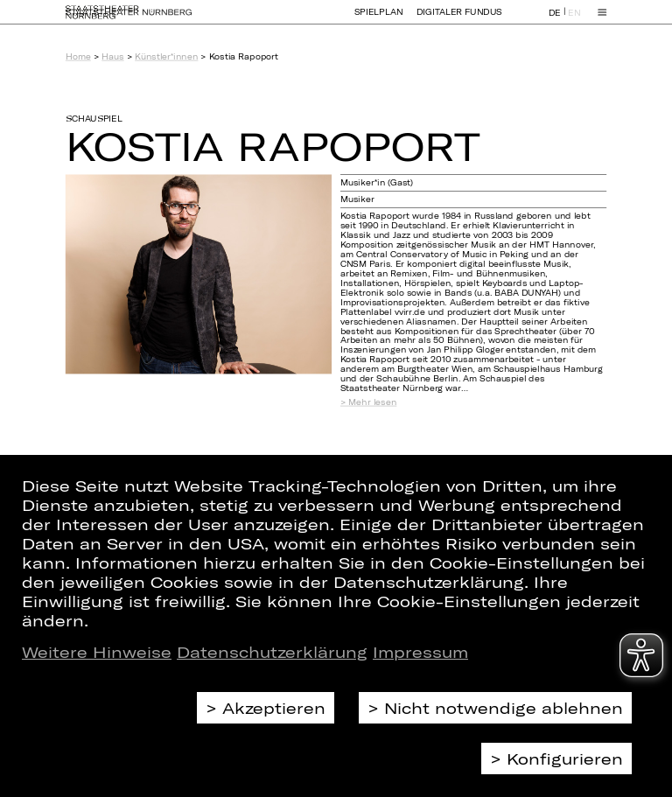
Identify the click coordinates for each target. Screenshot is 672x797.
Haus (112, 56)
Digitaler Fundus (459, 20)
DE (555, 21)
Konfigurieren (565, 759)
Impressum (420, 652)
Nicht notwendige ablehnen (504, 708)
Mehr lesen (372, 402)
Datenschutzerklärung (272, 652)
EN (574, 21)
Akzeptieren (274, 708)
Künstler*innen (166, 56)
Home (78, 56)
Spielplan (379, 20)
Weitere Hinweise (97, 652)
